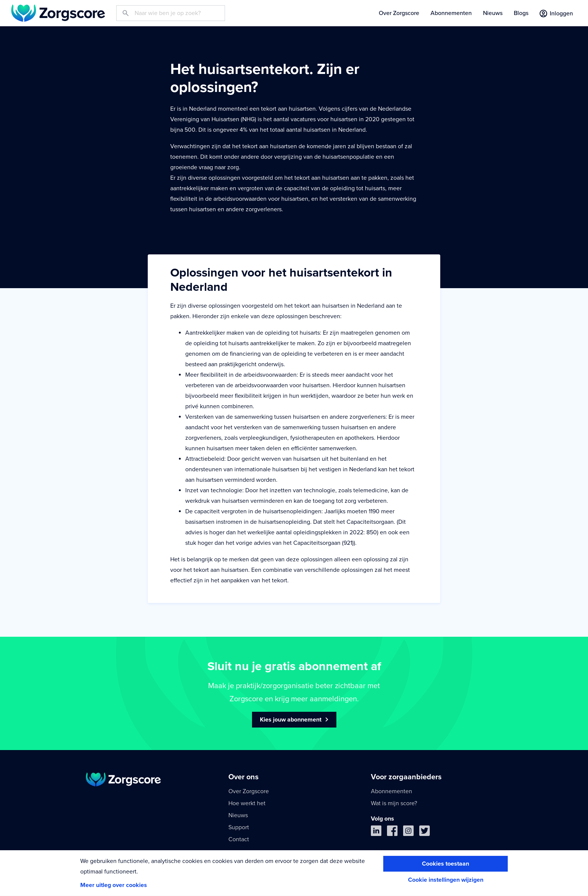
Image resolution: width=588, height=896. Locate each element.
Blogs (521, 13)
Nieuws (493, 13)
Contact (239, 839)
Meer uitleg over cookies (114, 885)
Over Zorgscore (399, 13)
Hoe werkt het (247, 803)
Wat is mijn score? (394, 803)
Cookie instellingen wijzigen (446, 880)
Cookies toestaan (445, 864)
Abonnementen (451, 13)
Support (239, 827)
